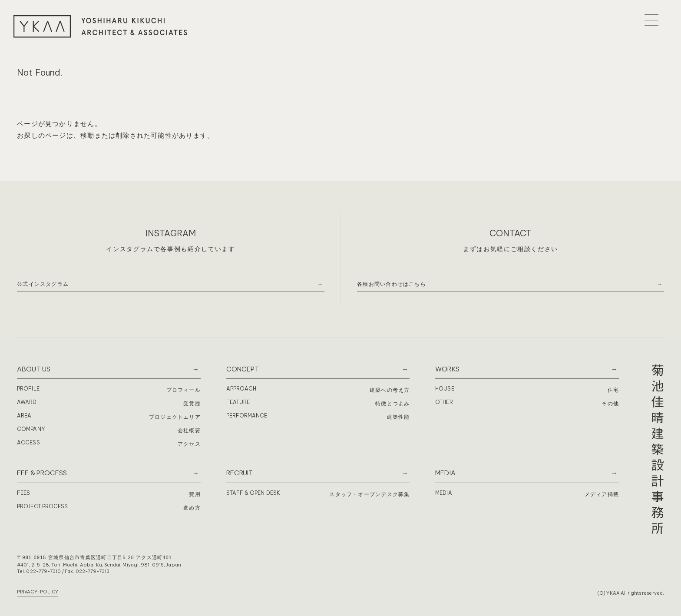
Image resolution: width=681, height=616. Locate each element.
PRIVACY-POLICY (38, 592)
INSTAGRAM (171, 233)
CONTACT (511, 233)
